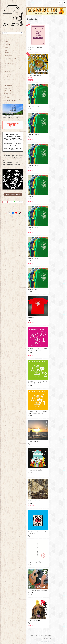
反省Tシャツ (8, 50)
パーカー (6, 66)
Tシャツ (6, 48)
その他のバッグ (9, 77)
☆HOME (5, 38)
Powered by (46, 641)
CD (5, 83)
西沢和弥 (7, 88)
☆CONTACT (6, 97)
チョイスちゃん (9, 86)
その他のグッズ (8, 80)
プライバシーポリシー (32, 636)
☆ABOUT (5, 41)
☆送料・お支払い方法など (9, 101)
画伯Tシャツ (8, 53)
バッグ (5, 69)
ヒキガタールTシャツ (10, 63)
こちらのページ (10, 165)
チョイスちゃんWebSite (13, 195)
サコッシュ (8, 72)
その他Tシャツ (9, 56)
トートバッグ (8, 74)
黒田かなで (8, 91)
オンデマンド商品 (8, 94)
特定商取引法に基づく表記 (45, 636)
